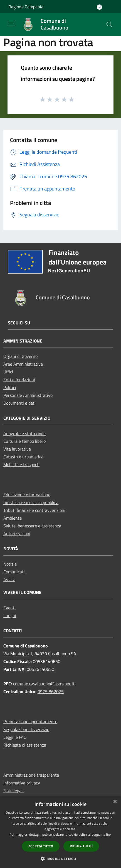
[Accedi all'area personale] (99, 7)
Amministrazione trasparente (31, 775)
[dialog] (60, 832)
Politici (10, 387)
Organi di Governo (20, 356)
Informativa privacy (22, 783)
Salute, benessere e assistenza (32, 526)
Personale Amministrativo (28, 395)
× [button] (115, 802)
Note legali (13, 791)
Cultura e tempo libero (24, 441)
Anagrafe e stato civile (24, 433)
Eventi (9, 608)
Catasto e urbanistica (23, 457)
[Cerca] (109, 25)
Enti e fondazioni (19, 380)
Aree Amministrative (23, 364)
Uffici (8, 372)
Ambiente (13, 518)
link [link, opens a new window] (109, 834)
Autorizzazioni (17, 534)
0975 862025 (51, 691)
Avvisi (9, 580)
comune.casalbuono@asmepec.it (44, 684)
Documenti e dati (19, 403)
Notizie (10, 564)
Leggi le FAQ (15, 737)
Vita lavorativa (17, 449)
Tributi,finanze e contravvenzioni (34, 510)
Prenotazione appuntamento (30, 722)
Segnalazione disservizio (26, 729)
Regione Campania (26, 7)
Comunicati (14, 572)
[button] (60, 859)
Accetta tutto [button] (41, 846)
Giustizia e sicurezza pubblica (31, 502)
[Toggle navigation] (11, 24)
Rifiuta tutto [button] (81, 846)
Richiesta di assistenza (25, 745)
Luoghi (10, 615)
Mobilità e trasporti (21, 464)
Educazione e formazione (27, 495)
